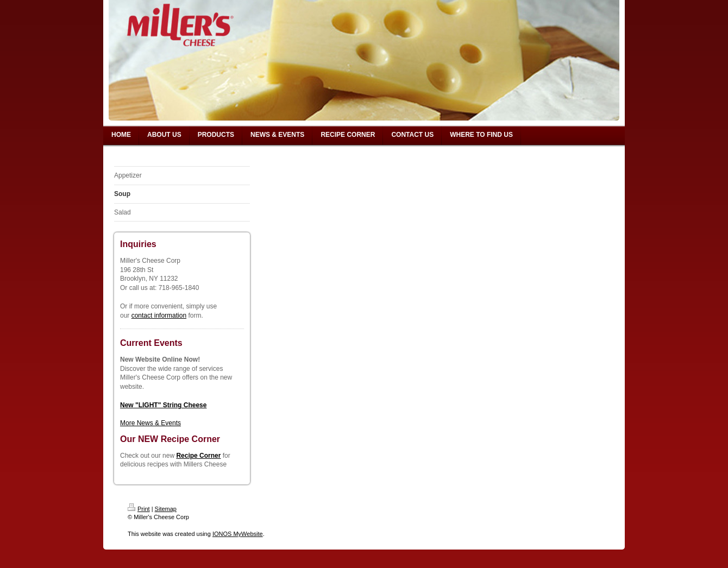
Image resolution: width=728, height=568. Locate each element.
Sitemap (166, 509)
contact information (159, 315)
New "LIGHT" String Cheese (163, 405)
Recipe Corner (198, 456)
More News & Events (150, 423)
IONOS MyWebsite (238, 534)
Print (139, 509)
